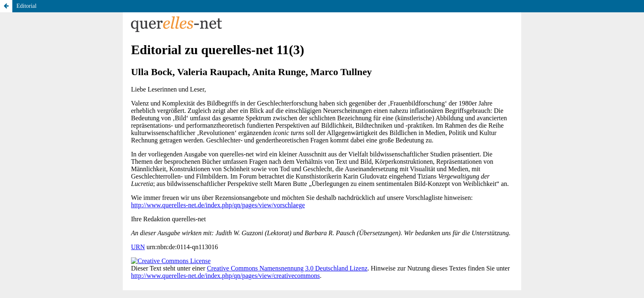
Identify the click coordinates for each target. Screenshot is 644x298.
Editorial (26, 6)
